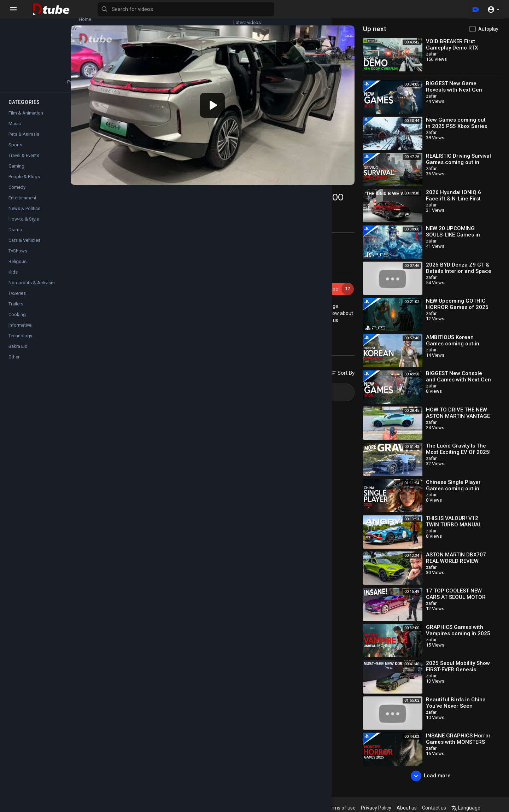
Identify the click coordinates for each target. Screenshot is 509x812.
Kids (13, 278)
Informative (20, 331)
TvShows (18, 257)
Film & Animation (26, 119)
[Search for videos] (278, 9)
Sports (15, 151)
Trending (25, 49)
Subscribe (341, 277)
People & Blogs (24, 183)
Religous (17, 268)
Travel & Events (24, 162)
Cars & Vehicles (150, 325)
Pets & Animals (24, 141)
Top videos (67, 49)
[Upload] (475, 9)
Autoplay (488, 29)
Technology (20, 342)
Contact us (450, 808)
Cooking (17, 321)
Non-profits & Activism (32, 289)
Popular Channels (25, 82)
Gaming (16, 172)
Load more (436, 776)
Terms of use (357, 808)
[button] (493, 9)
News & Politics (24, 215)
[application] (234, 99)
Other (14, 363)
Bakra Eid (18, 353)
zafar (134, 273)
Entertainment (22, 204)
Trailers (16, 310)
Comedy (17, 194)
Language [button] (482, 808)
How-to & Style (24, 225)
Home (25, 16)
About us (423, 808)
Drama (15, 236)
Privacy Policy (392, 808)
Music (15, 130)
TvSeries (17, 300)
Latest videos (67, 16)
